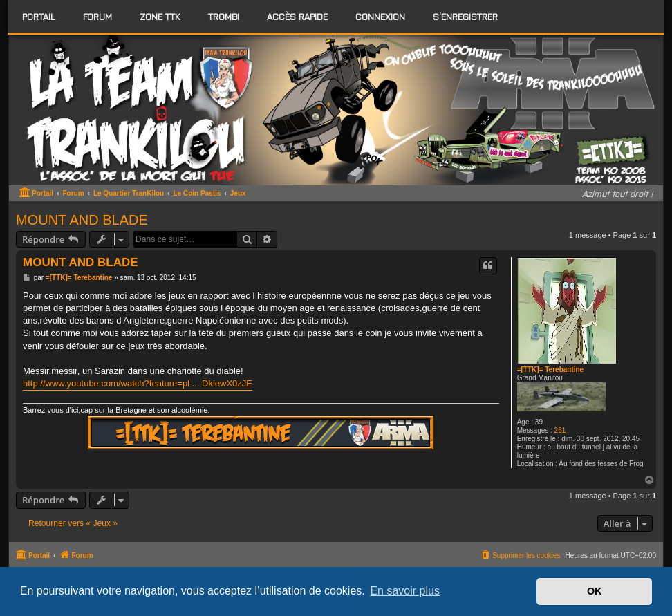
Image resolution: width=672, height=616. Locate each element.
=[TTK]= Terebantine (551, 370)
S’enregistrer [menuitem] (465, 16)
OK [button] (595, 591)
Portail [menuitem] (39, 16)
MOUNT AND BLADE (82, 220)
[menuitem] (97, 17)
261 (560, 430)
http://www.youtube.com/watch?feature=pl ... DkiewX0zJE (138, 383)
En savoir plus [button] (405, 591)
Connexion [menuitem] (380, 16)
